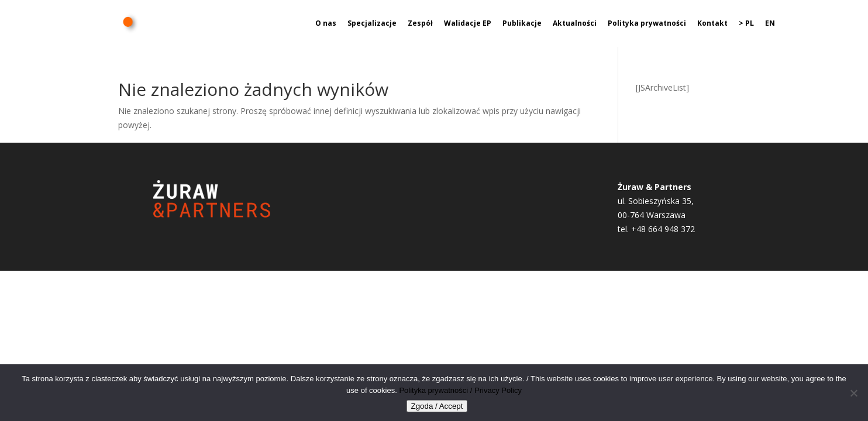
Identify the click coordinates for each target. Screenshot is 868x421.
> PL (746, 24)
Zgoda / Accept (437, 406)
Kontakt (712, 24)
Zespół (420, 24)
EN (770, 24)
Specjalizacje (372, 24)
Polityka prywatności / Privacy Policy (460, 390)
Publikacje (522, 24)
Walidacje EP (468, 24)
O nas (326, 24)
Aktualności (575, 24)
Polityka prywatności (647, 24)
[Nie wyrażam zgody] (853, 393)
